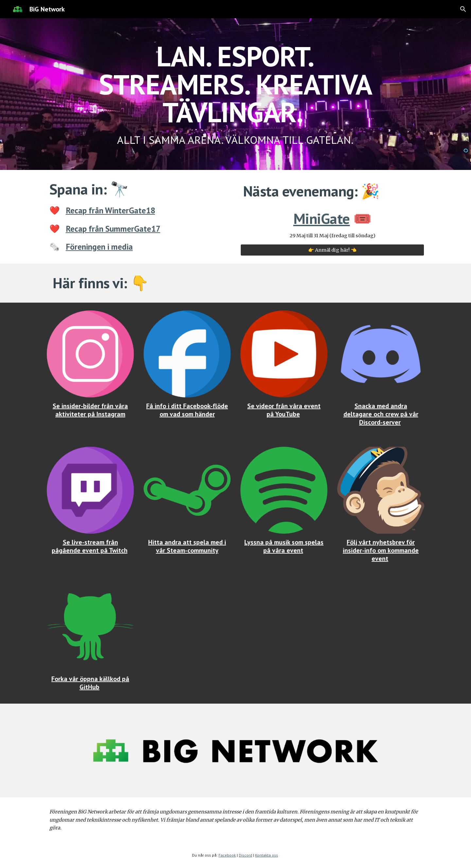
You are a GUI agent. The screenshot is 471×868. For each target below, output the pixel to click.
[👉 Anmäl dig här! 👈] (332, 250)
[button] (463, 9)
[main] (235, 94)
